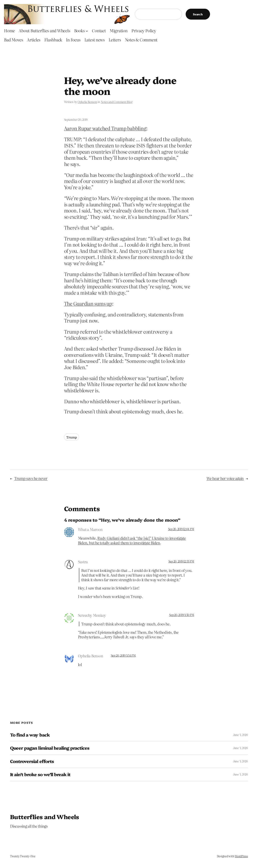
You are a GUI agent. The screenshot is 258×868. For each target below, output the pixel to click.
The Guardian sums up (88, 303)
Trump (72, 437)
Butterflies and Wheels (45, 817)
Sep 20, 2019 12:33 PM (181, 561)
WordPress (241, 856)
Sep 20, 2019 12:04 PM (181, 529)
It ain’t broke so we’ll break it (40, 774)
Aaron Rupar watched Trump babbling (105, 128)
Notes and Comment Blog (117, 102)
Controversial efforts (32, 761)
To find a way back (30, 735)
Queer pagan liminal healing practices (50, 748)
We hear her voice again (225, 478)
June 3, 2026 (240, 735)
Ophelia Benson (87, 102)
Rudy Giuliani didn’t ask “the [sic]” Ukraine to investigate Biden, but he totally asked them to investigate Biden (132, 540)
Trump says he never (31, 478)
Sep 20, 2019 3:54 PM (123, 655)
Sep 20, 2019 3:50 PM (182, 615)
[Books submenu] (87, 31)
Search (198, 14)
